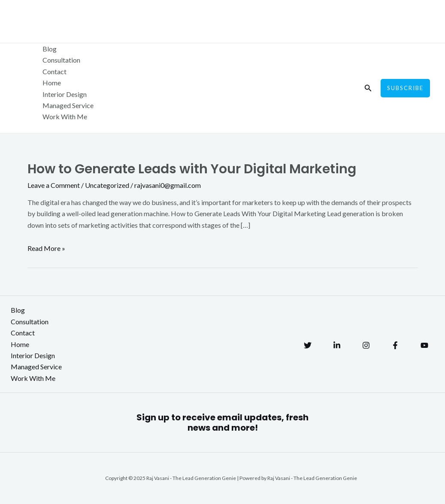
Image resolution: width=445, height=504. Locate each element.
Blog (50, 49)
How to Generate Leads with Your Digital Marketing (192, 169)
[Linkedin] (337, 345)
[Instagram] (366, 345)
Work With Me (65, 116)
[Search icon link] (368, 88)
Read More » (46, 248)
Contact (54, 71)
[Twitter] (308, 345)
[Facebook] (395, 345)
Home (52, 83)
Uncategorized (107, 185)
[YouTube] (424, 345)
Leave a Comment (54, 185)
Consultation (61, 60)
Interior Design (65, 94)
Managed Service (68, 105)
